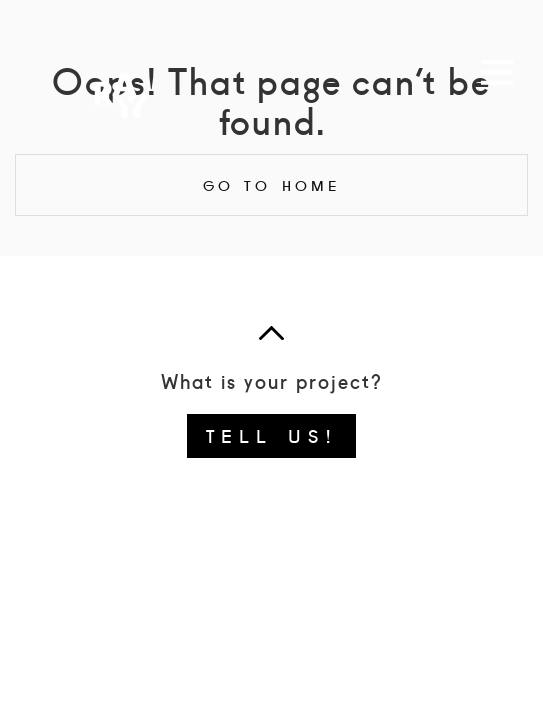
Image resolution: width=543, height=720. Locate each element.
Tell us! (271, 435)
